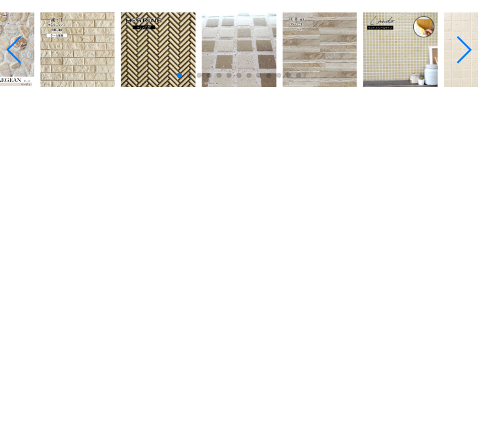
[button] (179, 75)
